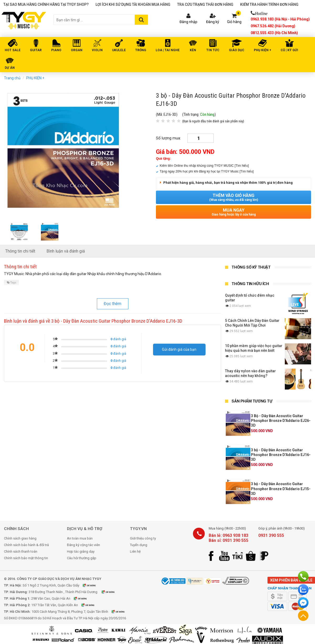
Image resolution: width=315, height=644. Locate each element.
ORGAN (77, 50)
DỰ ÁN (10, 68)
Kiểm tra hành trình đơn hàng (269, 4)
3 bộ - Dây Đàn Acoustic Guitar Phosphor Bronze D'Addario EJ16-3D (281, 455)
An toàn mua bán (80, 538)
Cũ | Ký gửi (289, 50)
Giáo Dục (237, 50)
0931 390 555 (271, 535)
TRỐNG (141, 50)
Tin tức (213, 50)
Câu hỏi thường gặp (82, 558)
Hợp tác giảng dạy (81, 551)
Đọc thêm (112, 304)
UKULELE (119, 50)
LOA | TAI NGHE (168, 50)
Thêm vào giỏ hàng (233, 197)
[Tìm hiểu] (242, 166)
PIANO (56, 50)
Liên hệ (135, 551)
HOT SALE (13, 50)
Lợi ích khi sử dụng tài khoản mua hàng (133, 4)
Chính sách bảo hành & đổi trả (26, 545)
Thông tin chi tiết (20, 251)
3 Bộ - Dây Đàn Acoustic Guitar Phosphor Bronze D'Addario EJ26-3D (281, 421)
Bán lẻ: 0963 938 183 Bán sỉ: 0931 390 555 (229, 538)
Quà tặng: (163, 159)
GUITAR (36, 50)
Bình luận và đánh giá (66, 251)
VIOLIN (97, 50)
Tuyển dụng (139, 545)
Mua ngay (233, 212)
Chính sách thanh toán (21, 551)
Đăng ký (213, 22)
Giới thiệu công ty (143, 538)
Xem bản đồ (92, 585)
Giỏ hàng (234, 22)
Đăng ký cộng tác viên (83, 545)
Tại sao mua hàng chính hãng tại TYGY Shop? (46, 4)
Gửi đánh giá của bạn (179, 349)
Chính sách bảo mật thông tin (26, 558)
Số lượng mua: (168, 138)
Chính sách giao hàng (20, 538)
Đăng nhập (188, 22)
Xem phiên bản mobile (291, 580)
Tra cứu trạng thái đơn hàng (205, 4)
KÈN (193, 50)
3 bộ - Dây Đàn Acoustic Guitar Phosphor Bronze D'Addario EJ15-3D (281, 489)
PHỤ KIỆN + (262, 50)
